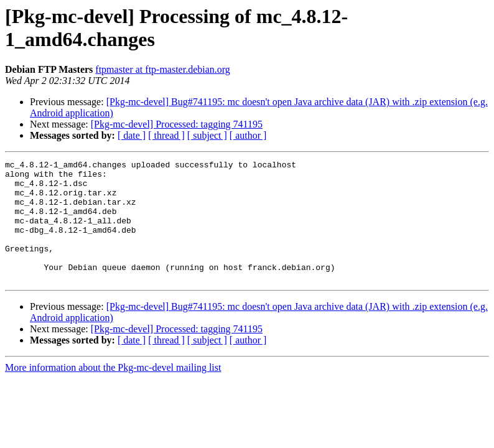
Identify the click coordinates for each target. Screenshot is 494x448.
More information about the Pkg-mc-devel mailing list (113, 392)
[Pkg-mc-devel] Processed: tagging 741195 (177, 124)
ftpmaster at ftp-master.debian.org (163, 69)
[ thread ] (166, 135)
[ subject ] (207, 135)
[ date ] (132, 135)
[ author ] (248, 135)
